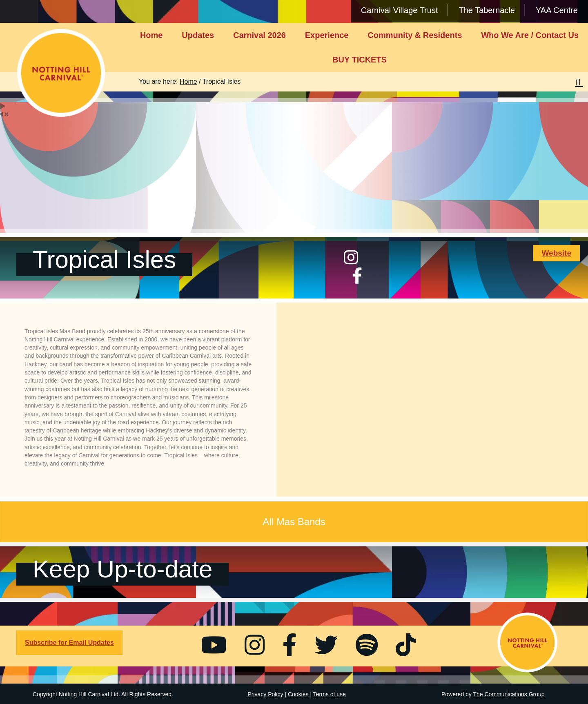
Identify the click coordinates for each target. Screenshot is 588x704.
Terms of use (330, 694)
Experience (327, 35)
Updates (198, 35)
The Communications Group (509, 694)
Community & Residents (415, 35)
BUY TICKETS (360, 60)
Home (151, 35)
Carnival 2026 (259, 35)
